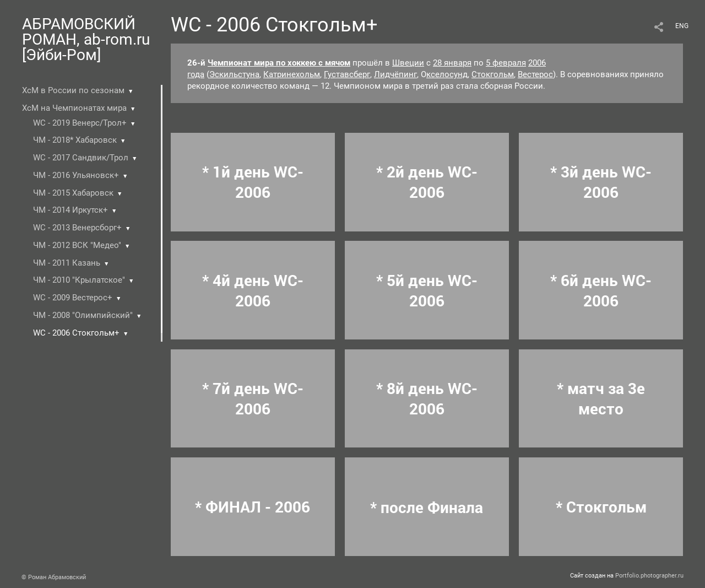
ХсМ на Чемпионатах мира (74, 108)
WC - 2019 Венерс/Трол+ (80, 123)
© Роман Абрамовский (54, 577)
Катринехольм (292, 74)
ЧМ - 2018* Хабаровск (75, 140)
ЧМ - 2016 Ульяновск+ (76, 175)
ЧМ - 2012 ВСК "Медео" (77, 245)
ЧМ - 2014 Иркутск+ (70, 210)
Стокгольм (493, 74)
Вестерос (535, 74)
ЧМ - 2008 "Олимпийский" (83, 315)
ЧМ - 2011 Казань (67, 263)
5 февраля (506, 63)
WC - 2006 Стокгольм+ (76, 333)
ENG (682, 26)
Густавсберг (347, 74)
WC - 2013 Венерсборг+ (77, 228)
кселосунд (447, 74)
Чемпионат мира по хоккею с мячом (279, 63)
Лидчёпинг (395, 74)
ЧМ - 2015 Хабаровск (73, 193)
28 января (452, 63)
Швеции (408, 63)
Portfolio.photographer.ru (649, 576)
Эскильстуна (234, 74)
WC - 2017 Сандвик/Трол (81, 158)
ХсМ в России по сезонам (73, 90)
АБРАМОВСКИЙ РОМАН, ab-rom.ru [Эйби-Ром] (86, 39)
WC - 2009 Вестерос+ (73, 298)
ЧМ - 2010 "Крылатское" (79, 280)
